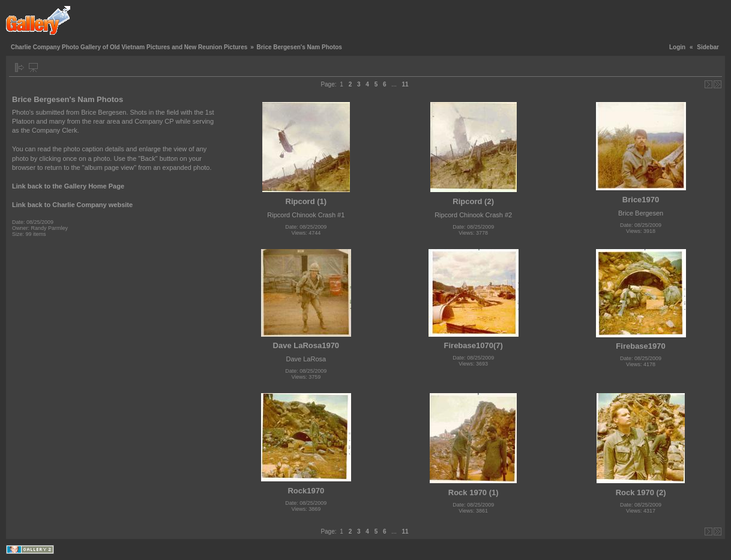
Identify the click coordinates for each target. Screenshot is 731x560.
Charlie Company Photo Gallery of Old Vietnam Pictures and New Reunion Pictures (129, 47)
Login (677, 47)
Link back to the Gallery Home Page (68, 186)
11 (405, 84)
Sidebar (708, 47)
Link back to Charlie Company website (72, 205)
